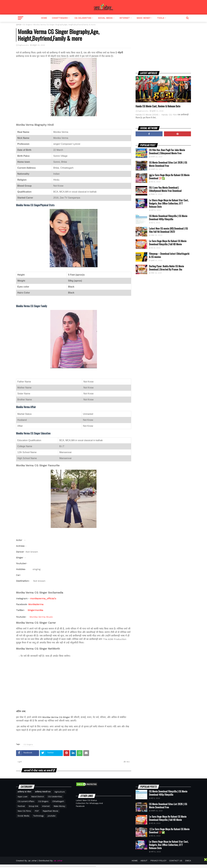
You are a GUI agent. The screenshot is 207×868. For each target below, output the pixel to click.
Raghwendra (23, 45)
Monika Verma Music (41, 617)
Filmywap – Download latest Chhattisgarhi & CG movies (169, 255)
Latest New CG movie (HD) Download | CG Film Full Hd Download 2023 (168, 230)
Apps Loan (23, 797)
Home (44, 18)
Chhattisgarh (60, 18)
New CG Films (24, 811)
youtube (52, 816)
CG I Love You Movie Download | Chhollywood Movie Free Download (165, 189)
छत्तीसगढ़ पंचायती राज (43, 792)
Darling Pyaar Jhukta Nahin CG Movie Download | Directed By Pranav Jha (166, 268)
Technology (38, 816)
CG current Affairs (26, 801)
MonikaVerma (36, 604)
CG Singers (27, 25)
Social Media (105, 18)
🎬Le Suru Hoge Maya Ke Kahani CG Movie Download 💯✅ (169, 177)
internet (46, 806)
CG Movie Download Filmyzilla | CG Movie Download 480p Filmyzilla (168, 218)
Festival (21, 806)
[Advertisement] (163, 44)
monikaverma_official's (43, 598)
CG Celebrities (83, 18)
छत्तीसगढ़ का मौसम (24, 792)
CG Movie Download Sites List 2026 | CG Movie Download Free (168, 164)
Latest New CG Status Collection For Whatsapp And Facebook (89, 803)
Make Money (143, 18)
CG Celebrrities (55, 797)
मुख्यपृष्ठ (19, 25)
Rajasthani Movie (50, 811)
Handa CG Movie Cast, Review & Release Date (158, 106)
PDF (37, 811)
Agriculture (60, 792)
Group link (33, 806)
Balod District (38, 797)
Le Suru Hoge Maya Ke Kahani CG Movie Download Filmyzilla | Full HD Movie (168, 243)
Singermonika (35, 610)
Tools (161, 18)
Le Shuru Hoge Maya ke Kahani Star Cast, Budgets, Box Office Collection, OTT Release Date (169, 203)
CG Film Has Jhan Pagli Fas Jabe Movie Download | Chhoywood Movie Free (167, 152)
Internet (125, 18)
